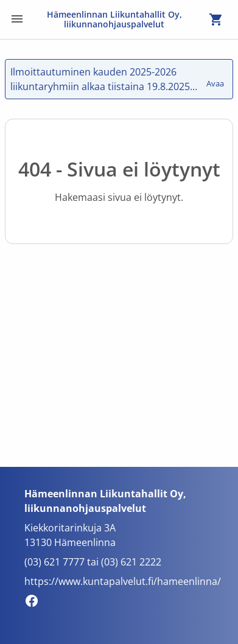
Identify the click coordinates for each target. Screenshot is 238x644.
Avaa (216, 78)
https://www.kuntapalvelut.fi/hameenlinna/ (123, 581)
